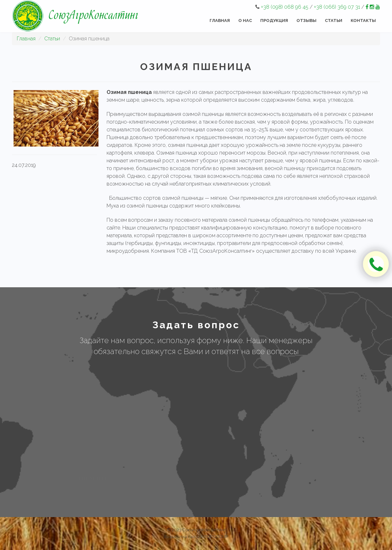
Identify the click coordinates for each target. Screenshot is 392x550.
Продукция (274, 20)
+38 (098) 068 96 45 (285, 7)
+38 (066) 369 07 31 (337, 7)
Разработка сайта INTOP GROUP (196, 537)
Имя (74, 374)
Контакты (363, 20)
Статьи (334, 20)
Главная (220, 20)
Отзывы (306, 20)
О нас (245, 20)
